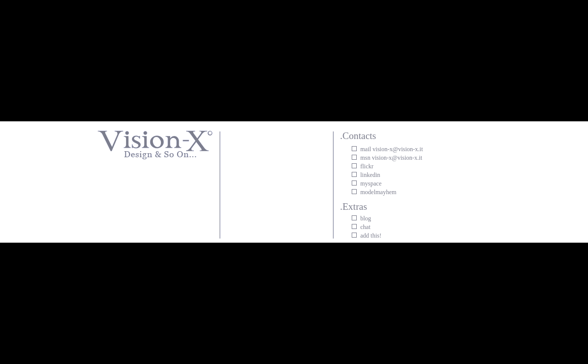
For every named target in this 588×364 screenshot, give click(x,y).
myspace (371, 184)
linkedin (370, 175)
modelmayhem (378, 192)
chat (365, 227)
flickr (367, 166)
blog (366, 218)
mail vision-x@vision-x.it (392, 149)
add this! (371, 236)
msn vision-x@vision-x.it (391, 158)
